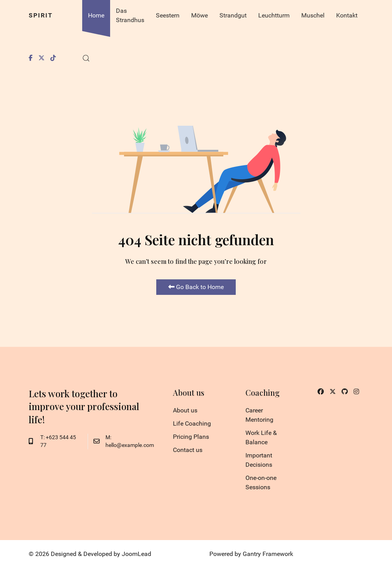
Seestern (168, 15)
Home (96, 15)
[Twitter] (41, 58)
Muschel (313, 15)
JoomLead (136, 554)
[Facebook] (31, 58)
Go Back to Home (196, 287)
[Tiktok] (53, 58)
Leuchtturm (274, 15)
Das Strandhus (130, 15)
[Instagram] (356, 392)
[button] (86, 58)
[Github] (345, 392)
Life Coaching (192, 423)
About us (185, 410)
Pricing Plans (191, 437)
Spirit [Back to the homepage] (41, 15)
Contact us (188, 450)
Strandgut (233, 15)
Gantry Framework (268, 554)
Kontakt (347, 15)
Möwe (199, 15)
